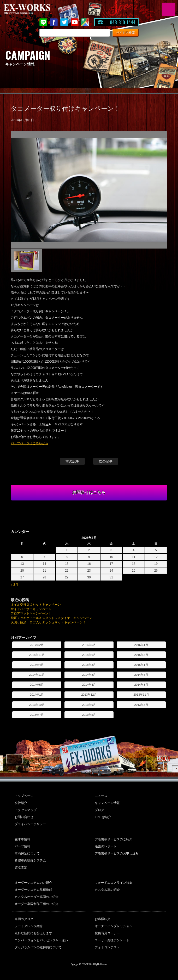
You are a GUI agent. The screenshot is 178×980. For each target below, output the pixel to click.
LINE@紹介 (103, 817)
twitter (64, 22)
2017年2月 (37, 645)
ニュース (101, 796)
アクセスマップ (26, 810)
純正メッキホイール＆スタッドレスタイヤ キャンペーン (51, 618)
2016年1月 (141, 645)
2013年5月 (89, 715)
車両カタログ (24, 919)
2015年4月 (37, 665)
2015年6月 (89, 655)
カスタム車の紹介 (107, 890)
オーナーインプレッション (114, 926)
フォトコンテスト (107, 947)
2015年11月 (37, 655)
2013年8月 (141, 705)
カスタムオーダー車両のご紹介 (37, 897)
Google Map (85, 22)
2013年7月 (37, 715)
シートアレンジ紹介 (29, 926)
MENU (169, 9)
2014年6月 (141, 675)
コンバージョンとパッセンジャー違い (41, 940)
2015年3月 (89, 665)
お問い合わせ (24, 817)
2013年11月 (141, 695)
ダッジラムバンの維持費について (38, 947)
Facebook (54, 22)
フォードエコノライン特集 (114, 883)
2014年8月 (89, 675)
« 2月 (14, 585)
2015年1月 (141, 665)
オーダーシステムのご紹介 (33, 883)
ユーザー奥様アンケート (112, 940)
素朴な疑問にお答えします (33, 933)
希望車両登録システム (30, 860)
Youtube (75, 22)
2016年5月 (89, 645)
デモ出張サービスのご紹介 (114, 839)
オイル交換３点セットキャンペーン (36, 605)
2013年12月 (89, 695)
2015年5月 (141, 655)
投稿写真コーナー (107, 933)
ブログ (99, 810)
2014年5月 (37, 685)
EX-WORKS (35, 9)
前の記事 (72, 461)
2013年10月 (37, 705)
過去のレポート (106, 846)
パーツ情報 (22, 846)
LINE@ (43, 22)
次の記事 (106, 461)
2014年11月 (37, 675)
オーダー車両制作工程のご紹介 (37, 904)
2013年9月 (89, 705)
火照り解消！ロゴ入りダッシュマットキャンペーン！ (48, 622)
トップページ (24, 796)
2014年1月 (37, 695)
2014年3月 (141, 685)
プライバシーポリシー (30, 824)
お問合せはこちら (89, 492)
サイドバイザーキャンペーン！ (33, 609)
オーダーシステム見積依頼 (33, 890)
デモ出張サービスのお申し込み (117, 853)
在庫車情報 (22, 839)
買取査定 (21, 868)
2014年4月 (89, 685)
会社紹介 (21, 803)
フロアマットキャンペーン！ (31, 613)
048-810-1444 (123, 22)
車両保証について (27, 853)
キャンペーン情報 (107, 803)
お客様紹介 (103, 919)
